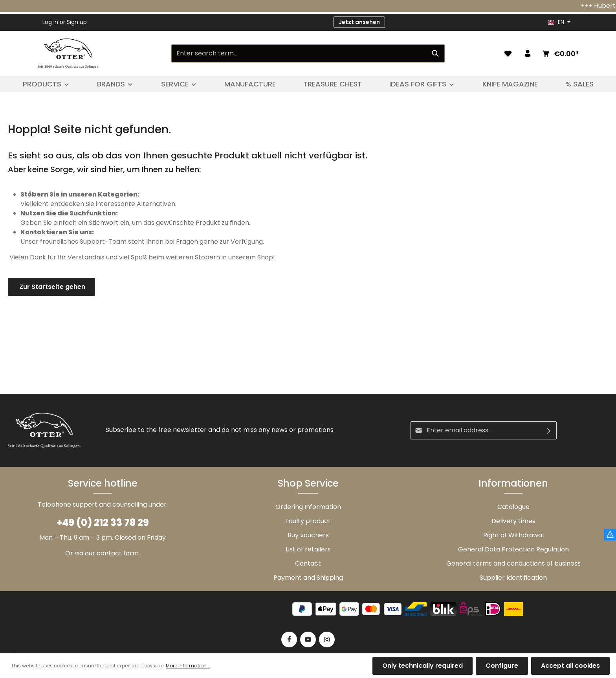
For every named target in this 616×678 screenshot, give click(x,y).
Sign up (77, 22)
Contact (308, 563)
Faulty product (308, 521)
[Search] (435, 53)
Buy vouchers (308, 535)
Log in (50, 22)
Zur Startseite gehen (51, 287)
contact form (118, 553)
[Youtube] (308, 639)
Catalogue (513, 507)
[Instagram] (327, 639)
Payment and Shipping (308, 578)
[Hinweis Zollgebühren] (610, 535)
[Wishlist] (508, 53)
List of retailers (308, 549)
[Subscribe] (549, 430)
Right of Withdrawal (513, 535)
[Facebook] (289, 639)
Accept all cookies (570, 666)
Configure (502, 666)
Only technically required (423, 666)
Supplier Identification (513, 578)
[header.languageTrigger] (559, 22)
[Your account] (528, 53)
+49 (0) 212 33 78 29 (103, 523)
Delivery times (513, 521)
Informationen (513, 483)
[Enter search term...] (299, 53)
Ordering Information (308, 507)
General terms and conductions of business (513, 563)
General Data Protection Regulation (513, 549)
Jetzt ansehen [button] (359, 22)
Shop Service (308, 483)
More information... (188, 666)
